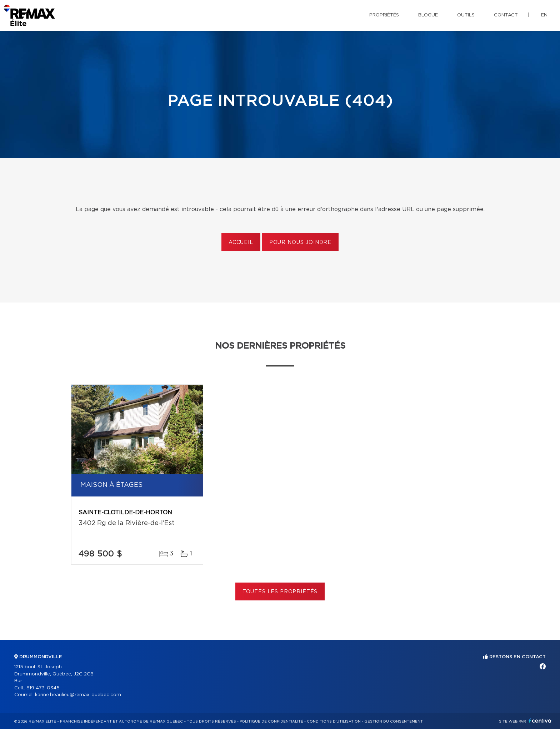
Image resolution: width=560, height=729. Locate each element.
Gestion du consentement (394, 721)
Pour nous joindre (300, 243)
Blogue (428, 15)
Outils (466, 15)
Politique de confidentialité (271, 721)
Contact (506, 15)
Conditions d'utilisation (334, 721)
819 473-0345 (43, 688)
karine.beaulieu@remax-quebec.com (78, 695)
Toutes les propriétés (280, 592)
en (544, 15)
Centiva (540, 721)
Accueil (241, 243)
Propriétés (384, 15)
